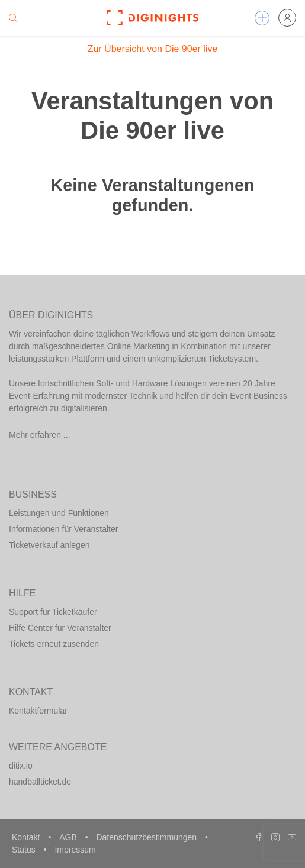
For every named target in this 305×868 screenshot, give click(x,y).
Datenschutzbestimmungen (147, 837)
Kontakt (27, 837)
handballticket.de (40, 782)
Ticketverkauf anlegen (49, 545)
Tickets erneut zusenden (54, 644)
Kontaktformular (38, 711)
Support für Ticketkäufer (53, 612)
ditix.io (21, 766)
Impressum (75, 850)
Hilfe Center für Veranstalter (60, 628)
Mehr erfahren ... (40, 435)
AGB (69, 837)
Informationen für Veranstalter (63, 529)
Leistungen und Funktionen (59, 513)
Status (25, 850)
